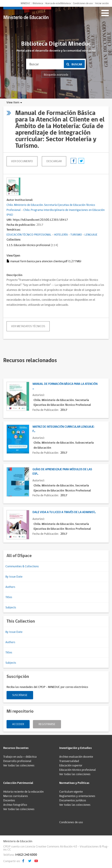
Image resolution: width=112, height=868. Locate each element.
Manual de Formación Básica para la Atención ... (65, 386)
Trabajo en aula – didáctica (20, 757)
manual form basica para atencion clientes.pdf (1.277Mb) (44, 261)
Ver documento (22, 161)
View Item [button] (14, 102)
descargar (54, 161)
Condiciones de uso (83, 3)
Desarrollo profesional (17, 761)
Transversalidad (69, 761)
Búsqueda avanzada (56, 75)
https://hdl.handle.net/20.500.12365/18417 (40, 220)
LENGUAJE (91, 235)
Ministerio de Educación (26, 18)
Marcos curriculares (16, 796)
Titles (9, 597)
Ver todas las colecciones (19, 766)
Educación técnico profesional (78, 770)
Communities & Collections (22, 566)
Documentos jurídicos (73, 800)
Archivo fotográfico (15, 805)
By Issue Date (14, 577)
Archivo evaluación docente (76, 757)
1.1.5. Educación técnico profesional (28, 245)
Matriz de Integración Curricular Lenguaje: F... (63, 429)
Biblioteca (38, 3)
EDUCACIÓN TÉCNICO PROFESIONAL (29, 235)
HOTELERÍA (61, 235)
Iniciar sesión (102, 3)
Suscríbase (20, 695)
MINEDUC (25, 3)
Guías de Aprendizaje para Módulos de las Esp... (62, 472)
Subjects (11, 608)
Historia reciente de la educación (23, 792)
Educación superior (71, 766)
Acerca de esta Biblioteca (58, 3)
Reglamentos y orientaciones (77, 796)
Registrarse (47, 724)
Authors (10, 587)
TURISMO (76, 235)
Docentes (9, 800)
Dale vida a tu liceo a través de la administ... (64, 512)
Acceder (18, 724)
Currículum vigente (71, 792)
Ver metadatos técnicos (28, 326)
